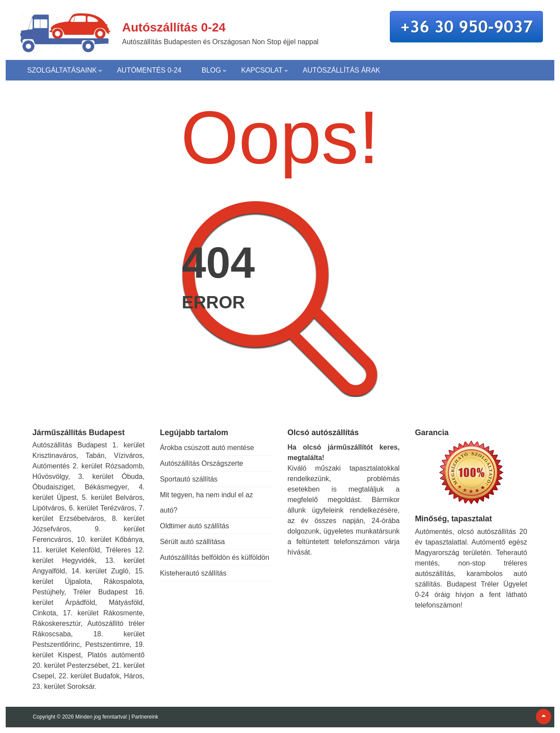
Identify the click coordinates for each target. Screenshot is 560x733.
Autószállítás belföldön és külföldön (214, 557)
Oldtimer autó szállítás (194, 526)
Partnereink (145, 717)
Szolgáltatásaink (62, 70)
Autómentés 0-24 (149, 70)
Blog (211, 70)
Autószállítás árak (341, 70)
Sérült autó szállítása (192, 542)
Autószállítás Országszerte (201, 463)
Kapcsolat (262, 70)
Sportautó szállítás (189, 479)
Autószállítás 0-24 (174, 27)
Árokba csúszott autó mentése (207, 448)
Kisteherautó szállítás (193, 573)
